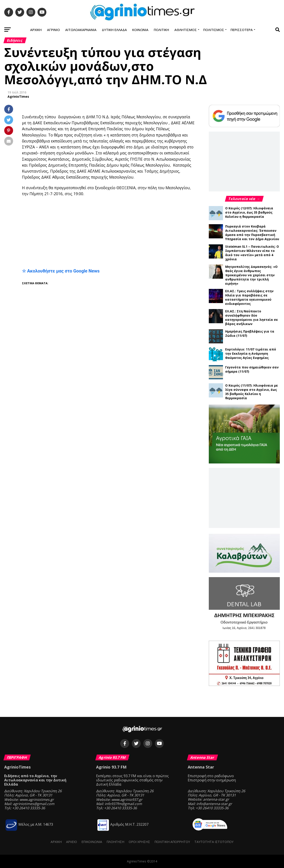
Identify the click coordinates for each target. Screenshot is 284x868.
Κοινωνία (140, 30)
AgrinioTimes (18, 96)
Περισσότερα (242, 30)
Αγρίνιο (53, 30)
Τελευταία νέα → (244, 199)
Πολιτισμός (214, 30)
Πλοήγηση (115, 842)
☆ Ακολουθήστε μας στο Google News (61, 271)
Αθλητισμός (186, 30)
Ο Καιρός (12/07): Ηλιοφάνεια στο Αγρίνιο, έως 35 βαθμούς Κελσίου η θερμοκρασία (249, 212)
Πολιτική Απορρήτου (172, 842)
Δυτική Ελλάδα (114, 30)
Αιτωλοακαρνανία (81, 30)
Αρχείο (72, 842)
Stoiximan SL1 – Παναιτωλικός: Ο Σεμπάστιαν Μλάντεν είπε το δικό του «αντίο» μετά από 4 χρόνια (252, 253)
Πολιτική (161, 30)
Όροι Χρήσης (139, 842)
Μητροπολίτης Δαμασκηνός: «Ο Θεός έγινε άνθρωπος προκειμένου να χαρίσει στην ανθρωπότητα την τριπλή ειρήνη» (251, 275)
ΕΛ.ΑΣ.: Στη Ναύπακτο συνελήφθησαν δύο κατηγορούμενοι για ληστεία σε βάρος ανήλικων (251, 317)
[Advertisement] (109, 232)
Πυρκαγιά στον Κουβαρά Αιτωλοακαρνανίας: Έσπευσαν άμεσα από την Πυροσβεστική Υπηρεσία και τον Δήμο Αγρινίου (252, 233)
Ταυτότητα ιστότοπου (214, 842)
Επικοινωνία (92, 842)
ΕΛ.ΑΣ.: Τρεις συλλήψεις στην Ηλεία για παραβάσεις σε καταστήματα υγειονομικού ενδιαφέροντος (249, 297)
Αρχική (36, 30)
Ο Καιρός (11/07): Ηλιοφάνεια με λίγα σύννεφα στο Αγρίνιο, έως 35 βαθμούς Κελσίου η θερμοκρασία (251, 392)
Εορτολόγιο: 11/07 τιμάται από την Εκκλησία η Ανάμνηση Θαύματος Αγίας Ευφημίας (251, 353)
